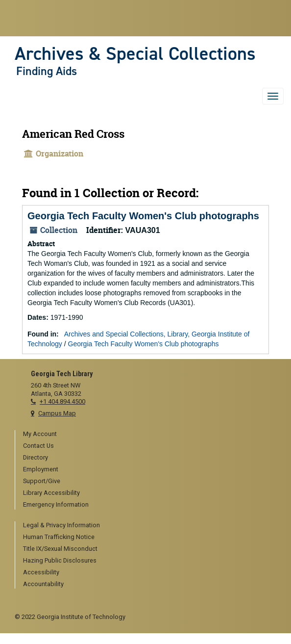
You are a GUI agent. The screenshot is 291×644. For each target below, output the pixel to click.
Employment (41, 469)
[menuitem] (150, 435)
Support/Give (42, 481)
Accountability (43, 584)
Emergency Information (56, 504)
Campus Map (57, 413)
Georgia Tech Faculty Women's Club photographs (143, 216)
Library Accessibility (51, 493)
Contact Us (38, 446)
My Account (40, 434)
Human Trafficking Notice (59, 537)
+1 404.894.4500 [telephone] (62, 401)
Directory (36, 457)
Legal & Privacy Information (61, 525)
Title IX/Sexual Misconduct (60, 549)
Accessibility (41, 572)
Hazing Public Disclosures (60, 560)
